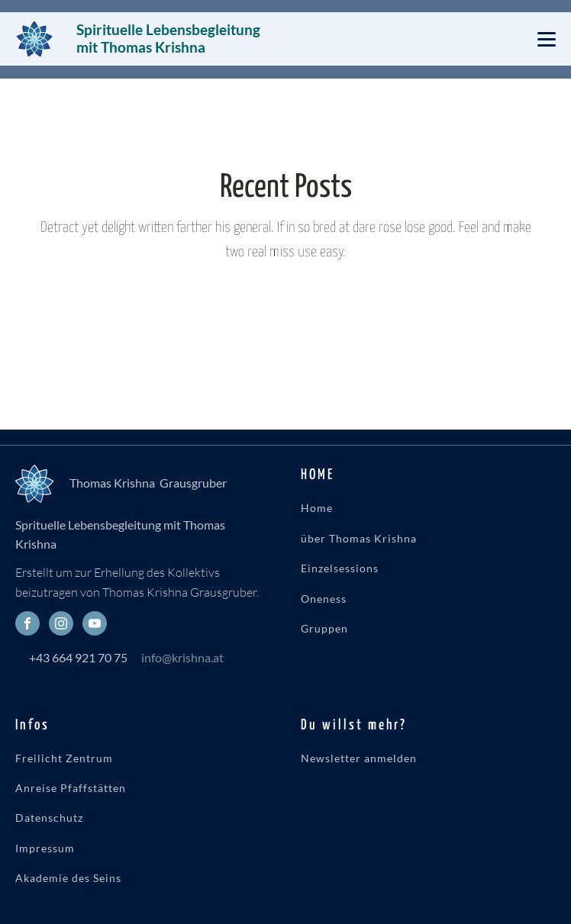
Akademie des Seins (68, 878)
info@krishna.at (182, 657)
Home (317, 508)
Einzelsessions (340, 568)
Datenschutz (49, 818)
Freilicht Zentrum (64, 758)
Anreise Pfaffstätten (71, 788)
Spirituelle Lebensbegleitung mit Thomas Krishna (170, 38)
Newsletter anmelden (359, 758)
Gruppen (324, 628)
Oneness (324, 599)
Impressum (45, 848)
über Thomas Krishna (359, 538)
